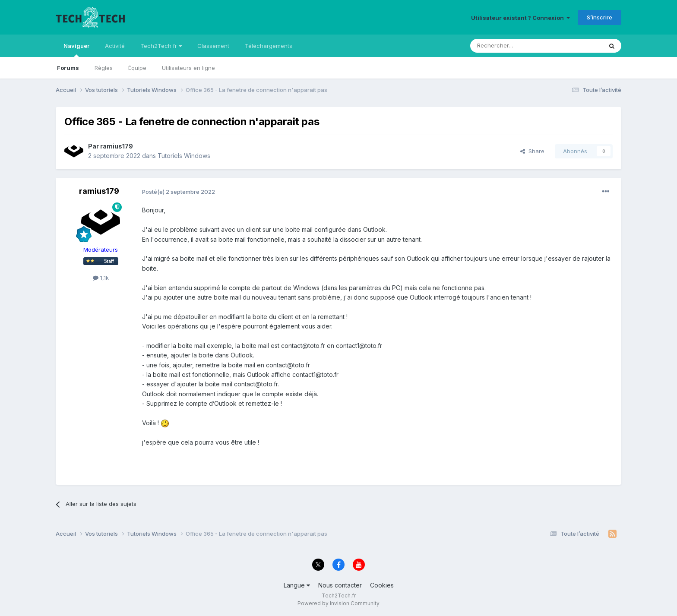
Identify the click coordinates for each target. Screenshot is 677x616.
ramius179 (117, 146)
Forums (68, 68)
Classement (213, 46)
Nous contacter (340, 585)
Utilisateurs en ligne (188, 68)
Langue (297, 585)
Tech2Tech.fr (161, 46)
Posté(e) (179, 192)
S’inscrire (599, 17)
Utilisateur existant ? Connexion (520, 18)
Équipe (137, 68)
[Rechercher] (517, 46)
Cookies (382, 585)
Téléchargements (269, 46)
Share (532, 151)
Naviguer (76, 50)
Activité (115, 46)
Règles (104, 68)
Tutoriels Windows (184, 156)
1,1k (101, 278)
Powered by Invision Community (338, 603)
